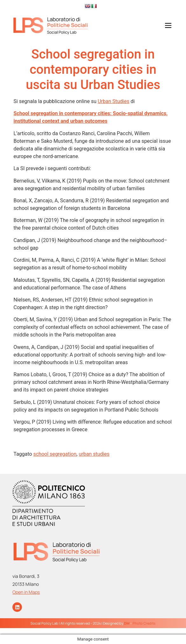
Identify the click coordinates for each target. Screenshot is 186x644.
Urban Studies (114, 101)
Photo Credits (144, 623)
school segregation (55, 454)
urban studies (94, 454)
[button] (160, 26)
